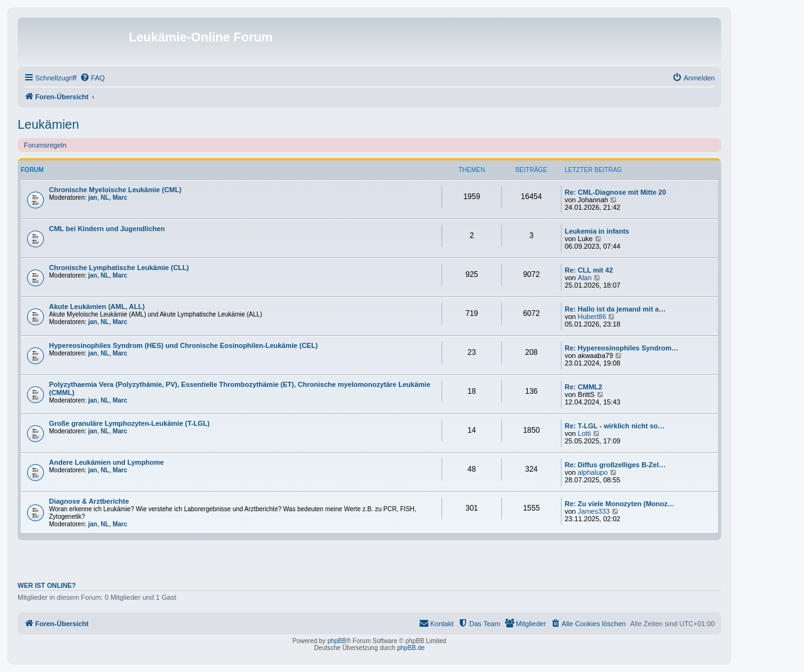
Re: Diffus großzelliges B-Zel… (615, 465)
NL (105, 198)
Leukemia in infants (597, 231)
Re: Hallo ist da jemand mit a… (615, 309)
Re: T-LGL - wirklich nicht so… (615, 426)
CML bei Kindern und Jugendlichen (107, 229)
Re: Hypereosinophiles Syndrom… (622, 348)
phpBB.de (411, 648)
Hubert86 (592, 317)
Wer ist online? (47, 585)
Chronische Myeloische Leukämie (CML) (115, 190)
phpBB (337, 641)
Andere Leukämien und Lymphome (106, 462)
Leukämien (48, 124)
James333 (594, 511)
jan (92, 198)
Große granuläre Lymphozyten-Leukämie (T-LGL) (129, 423)
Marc (120, 198)
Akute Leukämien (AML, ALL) (97, 306)
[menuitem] (92, 78)
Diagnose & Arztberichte (89, 501)
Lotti (584, 433)
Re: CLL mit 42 (589, 270)
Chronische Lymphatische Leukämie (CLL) (119, 268)
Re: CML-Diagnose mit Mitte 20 (615, 192)
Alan (585, 278)
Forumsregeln (45, 145)
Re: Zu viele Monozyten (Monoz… (620, 504)
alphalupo (593, 472)
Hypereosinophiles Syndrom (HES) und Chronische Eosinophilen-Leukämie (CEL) (183, 345)
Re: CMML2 (584, 387)
